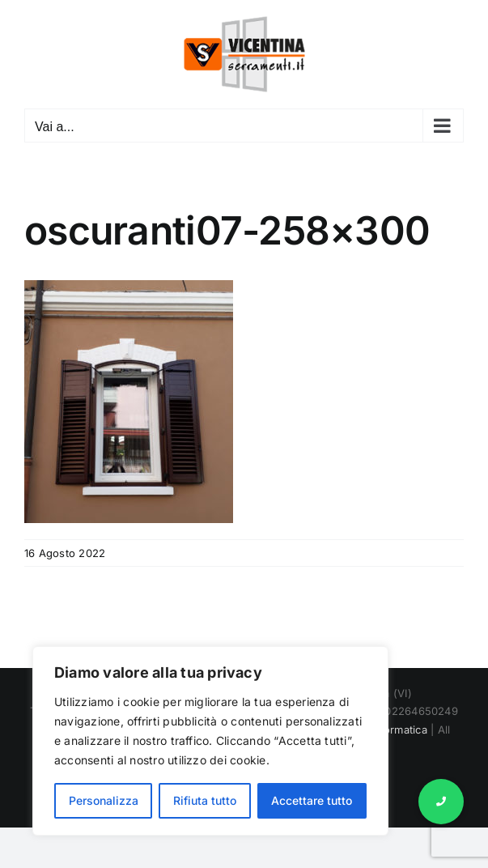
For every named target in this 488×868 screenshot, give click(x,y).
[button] (441, 802)
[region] (210, 741)
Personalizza (104, 800)
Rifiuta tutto (205, 800)
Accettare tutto (312, 800)
